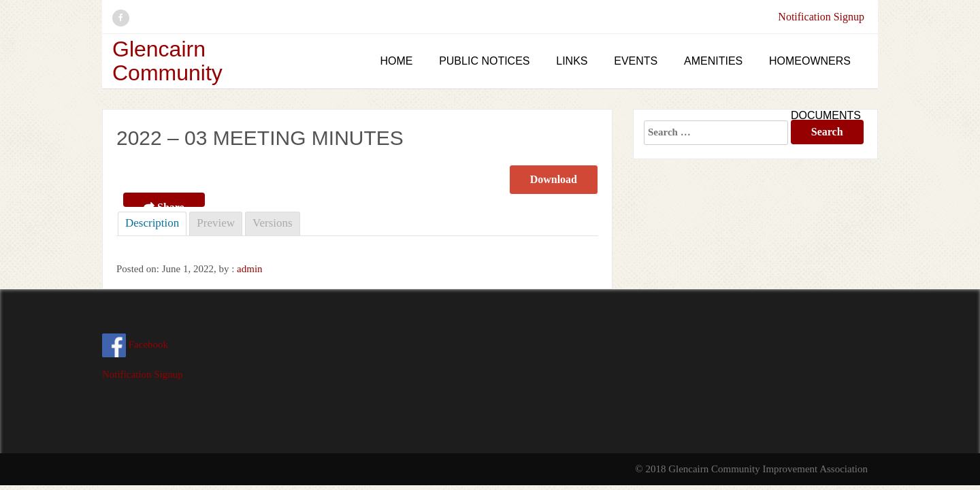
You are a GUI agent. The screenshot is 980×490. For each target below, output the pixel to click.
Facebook (135, 344)
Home (396, 61)
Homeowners (810, 61)
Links (572, 61)
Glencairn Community (167, 61)
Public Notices (484, 61)
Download (554, 179)
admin (250, 269)
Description (152, 223)
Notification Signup (821, 17)
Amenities (713, 61)
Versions (273, 223)
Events (636, 61)
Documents (826, 115)
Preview (216, 223)
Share (164, 204)
